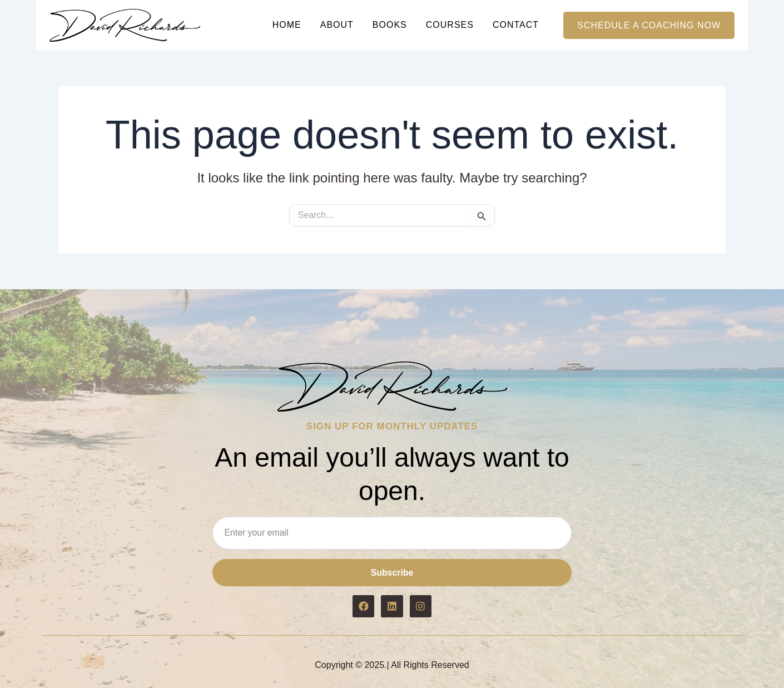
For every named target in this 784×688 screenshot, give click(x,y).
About (337, 25)
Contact (516, 25)
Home (287, 25)
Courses (450, 25)
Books (390, 25)
